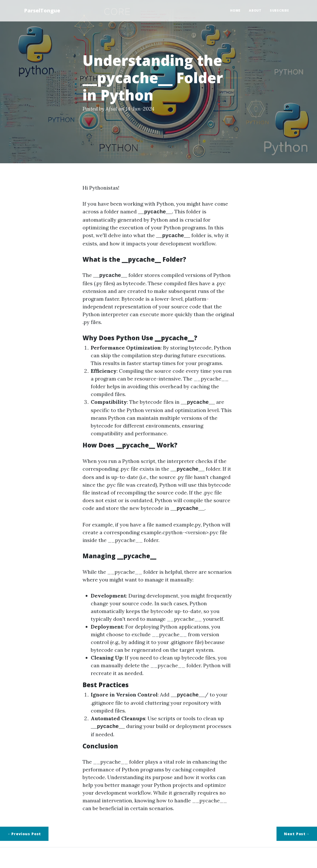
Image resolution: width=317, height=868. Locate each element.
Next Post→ (297, 830)
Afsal (111, 109)
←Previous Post (24, 830)
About (255, 10)
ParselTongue (42, 10)
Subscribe (279, 10)
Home (235, 10)
